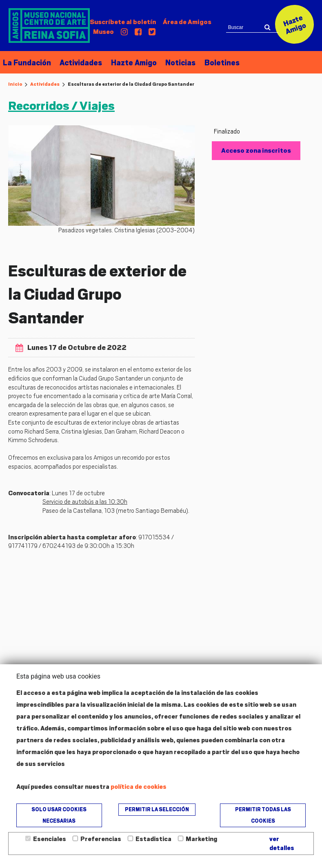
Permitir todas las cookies (263, 815)
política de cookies (139, 787)
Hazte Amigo (132, 63)
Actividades (80, 63)
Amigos (187, 22)
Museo (103, 32)
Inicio (15, 84)
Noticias (178, 63)
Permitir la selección (157, 810)
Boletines (219, 63)
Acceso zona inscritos (256, 150)
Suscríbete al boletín (123, 22)
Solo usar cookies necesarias (59, 815)
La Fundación (26, 63)
